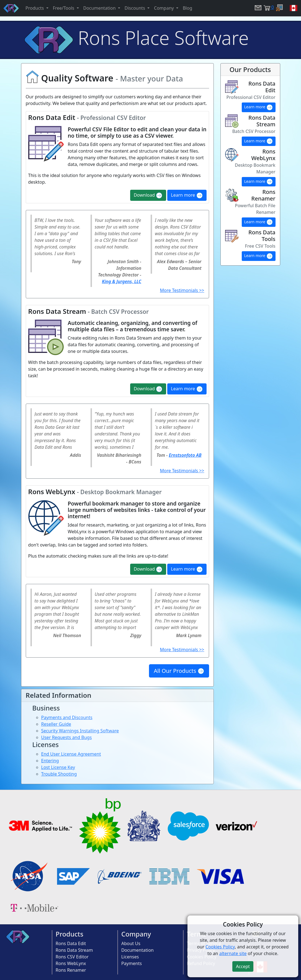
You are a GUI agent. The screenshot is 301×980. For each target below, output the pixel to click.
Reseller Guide (56, 724)
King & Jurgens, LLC (122, 281)
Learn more (187, 195)
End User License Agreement (71, 754)
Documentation (137, 950)
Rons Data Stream (74, 950)
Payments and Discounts (67, 717)
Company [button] (164, 8)
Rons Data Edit (71, 943)
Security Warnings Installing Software (80, 731)
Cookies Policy (220, 947)
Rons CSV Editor (72, 957)
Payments (132, 963)
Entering (50, 761)
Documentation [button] (100, 8)
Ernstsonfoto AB (185, 455)
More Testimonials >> (182, 290)
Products (70, 934)
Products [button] (35, 8)
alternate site (233, 953)
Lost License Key (58, 767)
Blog (187, 8)
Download (148, 195)
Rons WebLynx (71, 963)
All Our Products (179, 671)
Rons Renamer (71, 970)
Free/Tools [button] (64, 8)
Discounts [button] (135, 8)
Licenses (130, 957)
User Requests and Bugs (67, 737)
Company (136, 934)
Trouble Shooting (59, 774)
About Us (131, 943)
